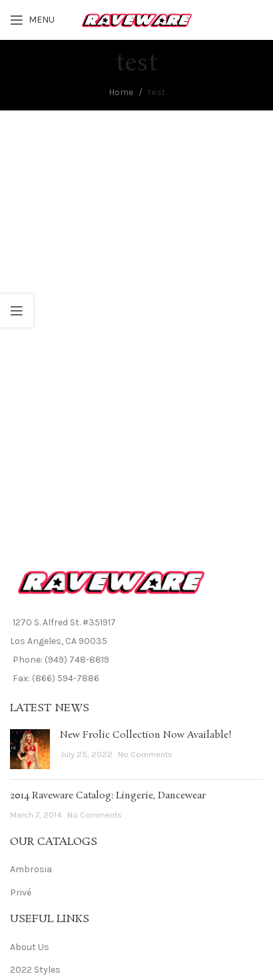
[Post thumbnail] (30, 749)
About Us (30, 947)
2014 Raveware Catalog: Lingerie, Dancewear (108, 796)
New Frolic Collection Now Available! (146, 735)
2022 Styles (35, 970)
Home (121, 92)
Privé (21, 893)
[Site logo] (137, 19)
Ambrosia (31, 869)
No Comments (145, 754)
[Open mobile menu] (32, 20)
